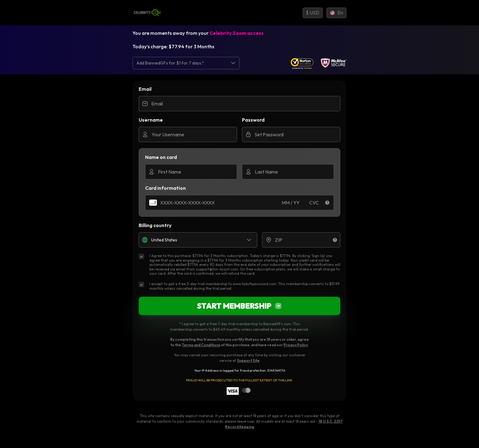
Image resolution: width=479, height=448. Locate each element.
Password (253, 120)
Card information (165, 188)
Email (145, 89)
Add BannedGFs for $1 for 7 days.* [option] (170, 63)
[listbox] (186, 63)
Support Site (248, 360)
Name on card (161, 157)
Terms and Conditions (201, 345)
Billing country (155, 225)
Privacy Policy (296, 345)
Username (151, 120)
